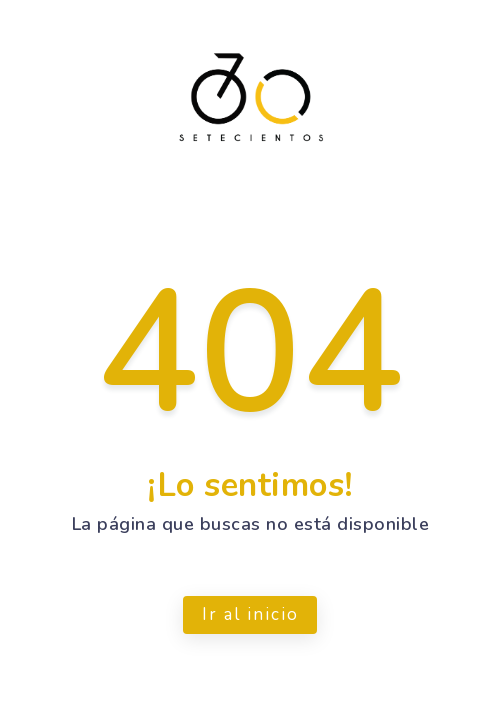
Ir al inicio (250, 614)
